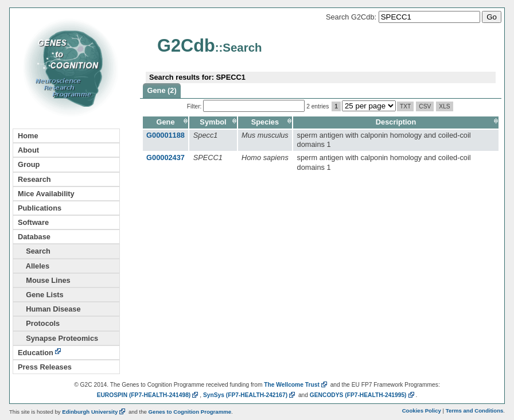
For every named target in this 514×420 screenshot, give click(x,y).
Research (34, 179)
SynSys (250, 395)
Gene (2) (162, 90)
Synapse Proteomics (58, 338)
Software (33, 222)
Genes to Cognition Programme (190, 412)
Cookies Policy (422, 411)
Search (34, 251)
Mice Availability (46, 194)
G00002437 (166, 157)
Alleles (34, 266)
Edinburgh (94, 412)
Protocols (39, 323)
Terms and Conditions (475, 411)
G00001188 (166, 135)
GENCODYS (363, 395)
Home (28, 136)
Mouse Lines (44, 280)
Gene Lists (41, 295)
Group (29, 164)
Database (34, 237)
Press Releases (45, 367)
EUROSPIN (149, 395)
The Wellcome (296, 385)
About (28, 150)
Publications (40, 208)
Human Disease (49, 309)
